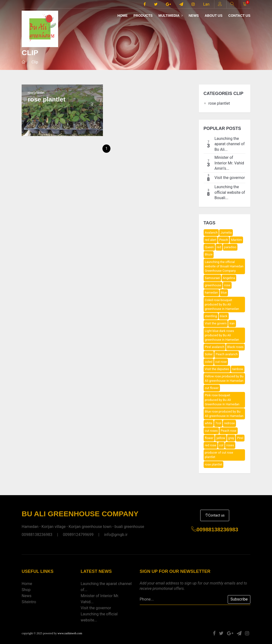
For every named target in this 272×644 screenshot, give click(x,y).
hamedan (211, 292)
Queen (209, 247)
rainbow (238, 369)
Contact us (239, 16)
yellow (221, 438)
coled (209, 362)
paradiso (230, 247)
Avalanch (211, 233)
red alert (211, 240)
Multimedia (171, 16)
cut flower (212, 388)
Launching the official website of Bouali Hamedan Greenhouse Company (224, 266)
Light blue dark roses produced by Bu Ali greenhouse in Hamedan (222, 335)
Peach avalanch (227, 354)
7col (218, 423)
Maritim (236, 240)
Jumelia (226, 233)
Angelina (229, 278)
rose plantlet (219, 103)
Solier (209, 354)
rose (227, 285)
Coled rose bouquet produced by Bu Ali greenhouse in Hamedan (222, 304)
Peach (224, 240)
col (221, 445)
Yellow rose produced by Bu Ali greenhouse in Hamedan (224, 378)
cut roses (211, 431)
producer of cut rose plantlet (219, 455)
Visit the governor (96, 608)
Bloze (209, 254)
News (194, 16)
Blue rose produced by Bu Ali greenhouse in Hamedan (224, 414)
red (219, 247)
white (209, 423)
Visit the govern (216, 323)
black (224, 316)
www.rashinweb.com (70, 633)
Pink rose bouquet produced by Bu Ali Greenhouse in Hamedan (222, 400)
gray (231, 438)
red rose (211, 445)
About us (213, 16)
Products (143, 16)
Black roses (235, 347)
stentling (211, 316)
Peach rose (229, 431)
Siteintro (29, 602)
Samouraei (212, 278)
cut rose (221, 362)
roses (230, 445)
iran (232, 323)
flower (209, 438)
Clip (35, 62)
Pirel (240, 438)
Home (123, 16)
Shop (26, 590)
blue (224, 292)
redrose (229, 423)
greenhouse (213, 285)
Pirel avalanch (215, 347)
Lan (206, 4)
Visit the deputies (217, 369)
